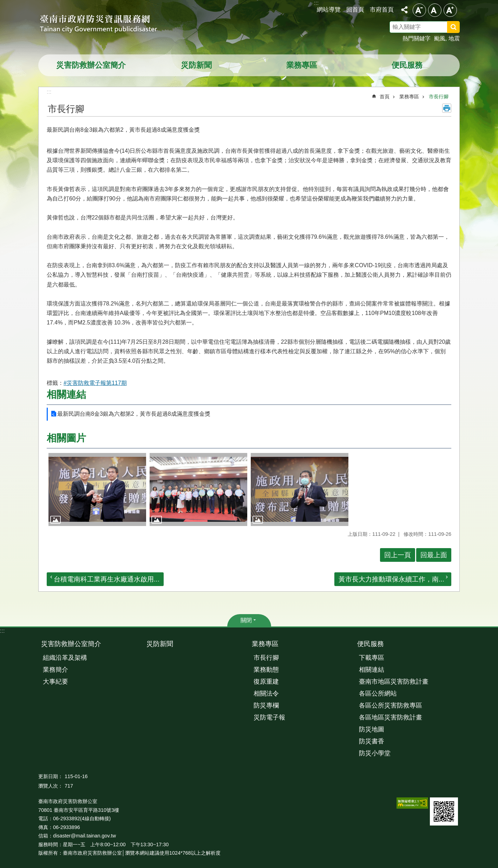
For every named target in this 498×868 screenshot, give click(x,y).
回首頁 (355, 9)
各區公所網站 (378, 693)
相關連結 (66, 394)
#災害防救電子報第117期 (95, 383)
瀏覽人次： (51, 786)
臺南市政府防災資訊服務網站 (105, 25)
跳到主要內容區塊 (4, 4)
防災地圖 (372, 729)
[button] (97, 490)
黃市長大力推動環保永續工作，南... (391, 579)
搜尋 (463, 28)
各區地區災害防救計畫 (391, 717)
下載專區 (372, 658)
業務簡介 (55, 670)
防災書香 (372, 741)
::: (2, 631)
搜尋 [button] (453, 27)
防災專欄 (266, 705)
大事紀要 (55, 682)
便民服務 (407, 65)
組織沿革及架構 (65, 658)
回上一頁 (398, 555)
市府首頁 (382, 9)
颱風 (440, 38)
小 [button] (419, 10)
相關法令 (266, 693)
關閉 (246, 620)
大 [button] (450, 10)
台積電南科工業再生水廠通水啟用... (107, 579)
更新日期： (51, 776)
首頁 (385, 97)
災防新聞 (196, 65)
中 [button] (435, 10)
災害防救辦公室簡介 (91, 65)
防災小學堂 (375, 753)
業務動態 (266, 670)
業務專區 (302, 65)
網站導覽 (329, 9)
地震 (454, 38)
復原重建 (266, 682)
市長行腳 (439, 97)
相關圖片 (66, 438)
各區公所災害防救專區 (391, 705)
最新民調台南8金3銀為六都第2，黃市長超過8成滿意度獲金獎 (134, 414)
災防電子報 (269, 717)
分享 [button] (404, 10)
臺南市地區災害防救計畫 (394, 682)
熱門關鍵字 (417, 38)
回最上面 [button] (434, 555)
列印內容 (447, 108)
